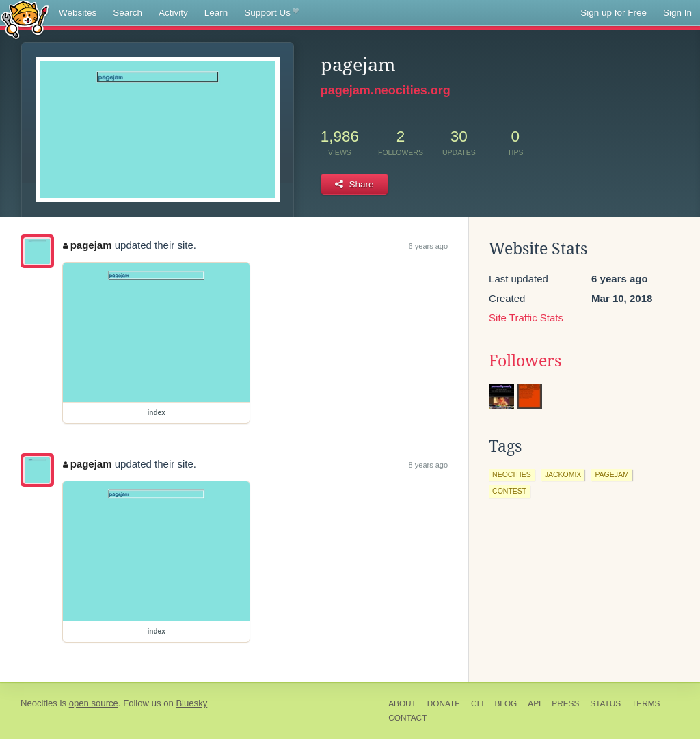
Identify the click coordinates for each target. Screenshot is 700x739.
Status (605, 703)
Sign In (677, 13)
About (402, 703)
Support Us (271, 13)
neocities (512, 474)
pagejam (87, 245)
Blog (506, 703)
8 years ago (428, 465)
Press (565, 703)
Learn (216, 13)
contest (509, 491)
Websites (78, 13)
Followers (525, 361)
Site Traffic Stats (526, 318)
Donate (444, 703)
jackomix (563, 474)
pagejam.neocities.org (386, 90)
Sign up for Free (614, 13)
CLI (477, 703)
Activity (173, 13)
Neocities (39, 703)
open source (94, 703)
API (534, 703)
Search (127, 13)
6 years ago (428, 246)
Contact (407, 718)
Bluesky (191, 703)
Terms (646, 703)
